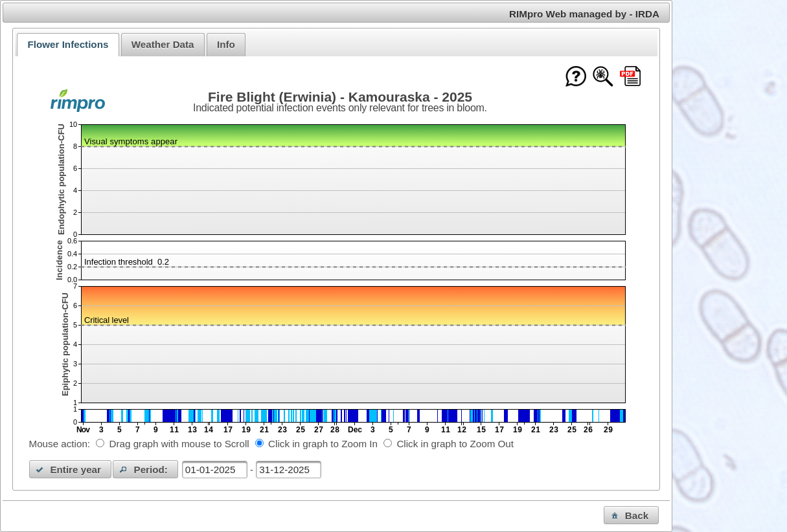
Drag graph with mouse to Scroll (179, 444)
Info (226, 44)
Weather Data (163, 44)
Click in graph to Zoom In (323, 444)
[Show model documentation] (603, 77)
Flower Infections (68, 44)
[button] (71, 469)
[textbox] (215, 470)
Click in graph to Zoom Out (455, 444)
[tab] (68, 45)
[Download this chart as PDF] (630, 77)
